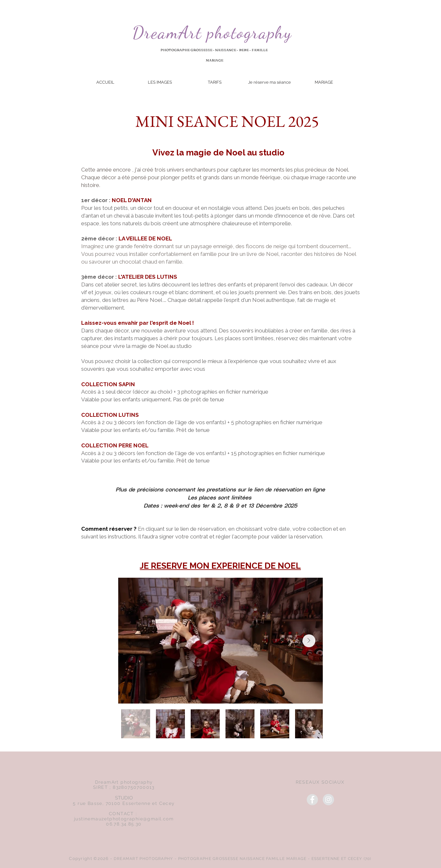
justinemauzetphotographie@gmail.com (124, 819)
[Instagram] (328, 800)
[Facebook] (312, 800)
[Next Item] (309, 641)
